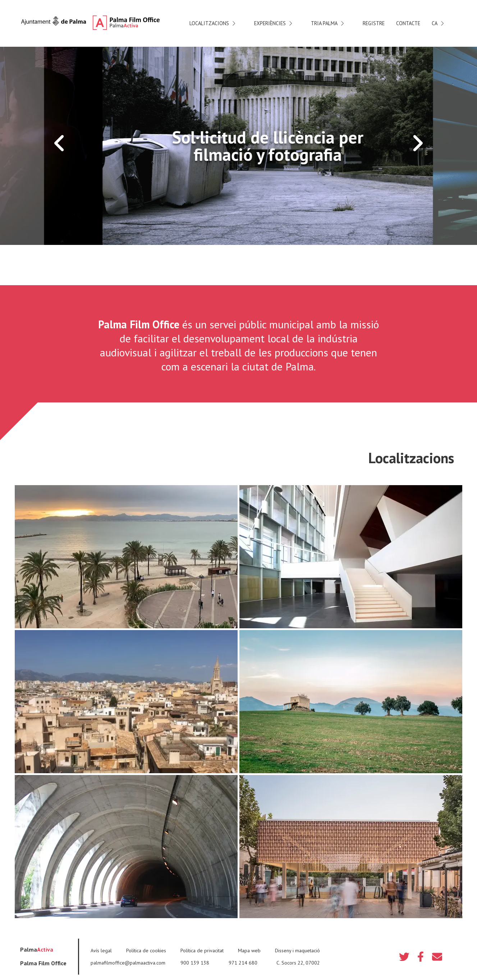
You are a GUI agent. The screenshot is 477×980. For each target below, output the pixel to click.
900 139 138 (195, 963)
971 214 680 (243, 963)
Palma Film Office (43, 963)
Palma (37, 949)
